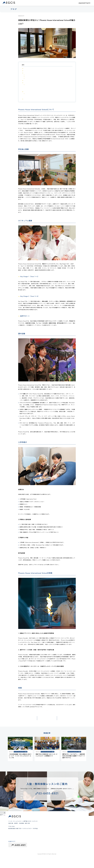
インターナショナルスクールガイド (73, 837)
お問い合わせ (88, 4)
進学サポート (28, 78)
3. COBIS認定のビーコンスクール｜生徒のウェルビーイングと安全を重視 (40, 97)
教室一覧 (64, 4)
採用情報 (67, 842)
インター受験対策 (42, 839)
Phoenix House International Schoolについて (35, 68)
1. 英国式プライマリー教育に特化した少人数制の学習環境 (37, 94)
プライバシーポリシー (80, 857)
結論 (25, 99)
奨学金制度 (28, 89)
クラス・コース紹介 (54, 4)
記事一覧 (47, 724)
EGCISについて (72, 4)
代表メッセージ (56, 833)
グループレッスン (42, 843)
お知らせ (66, 831)
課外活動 (26, 80)
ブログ (80, 4)
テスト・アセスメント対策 (71, 827)
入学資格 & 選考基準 (30, 86)
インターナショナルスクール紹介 (33, 16)
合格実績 (45, 4)
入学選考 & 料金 (29, 88)
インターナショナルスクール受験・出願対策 (75, 834)
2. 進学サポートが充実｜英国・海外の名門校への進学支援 (37, 95)
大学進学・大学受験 (69, 825)
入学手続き (26, 83)
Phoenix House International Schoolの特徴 (34, 92)
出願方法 (28, 85)
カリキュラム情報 (69, 839)
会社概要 (55, 835)
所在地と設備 (27, 71)
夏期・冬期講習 (42, 841)
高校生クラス (41, 837)
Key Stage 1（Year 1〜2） (31, 75)
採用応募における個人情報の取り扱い (63, 857)
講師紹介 (55, 837)
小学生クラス (41, 833)
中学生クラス (41, 835)
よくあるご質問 (56, 839)
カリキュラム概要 (28, 73)
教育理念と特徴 (56, 831)
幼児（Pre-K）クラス (43, 831)
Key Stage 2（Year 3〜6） (31, 77)
